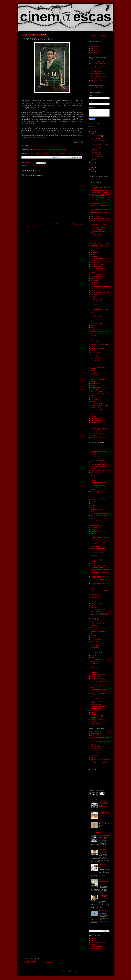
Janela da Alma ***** (96, 290)
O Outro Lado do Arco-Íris (98, 660)
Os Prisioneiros (95, 646)
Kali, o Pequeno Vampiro (97, 348)
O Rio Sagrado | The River (98, 470)
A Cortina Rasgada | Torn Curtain (100, 243)
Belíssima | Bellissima (97, 216)
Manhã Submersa (95, 254)
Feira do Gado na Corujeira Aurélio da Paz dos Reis (98, 460)
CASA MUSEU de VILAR (97, 61)
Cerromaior (94, 257)
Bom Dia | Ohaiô (95, 478)
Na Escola (93, 637)
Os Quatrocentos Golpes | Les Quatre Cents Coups (99, 228)
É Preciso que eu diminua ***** (99, 447)
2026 (93, 127)
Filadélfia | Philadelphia (97, 278)
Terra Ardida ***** (95, 449)
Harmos (93, 558)
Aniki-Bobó (94, 688)
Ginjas (92, 666)
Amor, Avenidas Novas (97, 392)
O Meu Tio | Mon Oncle (97, 603)
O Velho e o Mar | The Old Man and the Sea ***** (99, 625)
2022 (93, 162)
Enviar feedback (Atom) (35, 227)
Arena (92, 313)
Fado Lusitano (94, 283)
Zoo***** (93, 605)
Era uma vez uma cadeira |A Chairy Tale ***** (98, 601)
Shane (92, 476)
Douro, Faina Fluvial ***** (97, 198)
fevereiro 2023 (97, 157)
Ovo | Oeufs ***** (95, 751)
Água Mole (93, 455)
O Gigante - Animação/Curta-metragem (104, 881)
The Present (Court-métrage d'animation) (103, 851)
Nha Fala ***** (94, 416)
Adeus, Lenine (95, 414)
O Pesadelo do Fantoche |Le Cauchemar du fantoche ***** (99, 679)
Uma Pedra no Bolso (96, 266)
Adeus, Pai (94, 495)
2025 (93, 129)
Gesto (92, 536)
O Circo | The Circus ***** (97, 686)
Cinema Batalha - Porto (97, 67)
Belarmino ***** (95, 239)
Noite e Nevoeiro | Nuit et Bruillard (100, 218)
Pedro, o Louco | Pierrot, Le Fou (99, 241)
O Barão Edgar (95, 340)
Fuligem (93, 371)
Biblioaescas (94, 938)
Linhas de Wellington (96, 359)
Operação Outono (95, 353)
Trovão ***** (94, 523)
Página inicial (54, 224)
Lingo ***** (93, 373)
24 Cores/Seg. (95, 418)
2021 (93, 165)
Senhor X (93, 336)
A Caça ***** (94, 237)
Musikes (93, 951)
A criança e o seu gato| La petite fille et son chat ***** (99, 577)
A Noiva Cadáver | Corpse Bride (99, 513)
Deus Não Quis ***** (96, 317)
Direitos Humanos (95, 832)
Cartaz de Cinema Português (99, 88)
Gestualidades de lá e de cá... (99, 942)
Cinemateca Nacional (96, 71)
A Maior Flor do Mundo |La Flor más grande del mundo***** (99, 707)
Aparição (93, 385)
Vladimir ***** (94, 648)
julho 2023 (95, 150)
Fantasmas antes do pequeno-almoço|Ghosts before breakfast (99, 191)
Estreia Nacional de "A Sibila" (100, 144)
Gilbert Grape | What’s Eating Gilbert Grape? (99, 492)
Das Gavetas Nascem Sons (98, 566)
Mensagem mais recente (29, 224)
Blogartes (93, 940)
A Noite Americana (104, 836)
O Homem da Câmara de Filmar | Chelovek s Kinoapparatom (100, 195)
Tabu (92, 350)
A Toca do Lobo (95, 546)
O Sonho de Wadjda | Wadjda (99, 538)
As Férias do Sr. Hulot (97, 594)
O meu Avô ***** (95, 670)
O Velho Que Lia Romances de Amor (103, 897)
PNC (92, 44)
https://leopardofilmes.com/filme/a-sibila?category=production (51, 150)
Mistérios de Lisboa (96, 334)
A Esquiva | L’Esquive (96, 301)
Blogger (75, 971)
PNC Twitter (94, 52)
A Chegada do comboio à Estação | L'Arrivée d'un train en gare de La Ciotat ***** (100, 569)
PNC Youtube (94, 48)
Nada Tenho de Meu (96, 404)
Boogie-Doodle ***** (96, 749)
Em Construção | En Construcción (100, 292)
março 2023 (96, 155)
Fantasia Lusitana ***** (97, 330)
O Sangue (93, 272)
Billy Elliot (93, 508)
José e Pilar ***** (95, 307)
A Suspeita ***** (95, 501)
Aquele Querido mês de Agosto (99, 319)
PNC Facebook (95, 46)
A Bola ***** (94, 630)
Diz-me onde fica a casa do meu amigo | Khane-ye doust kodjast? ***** (100, 615)
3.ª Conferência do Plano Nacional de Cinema (104, 814)
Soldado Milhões (95, 387)
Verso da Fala (94, 365)
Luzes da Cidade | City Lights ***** (100, 200)
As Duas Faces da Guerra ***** (99, 437)
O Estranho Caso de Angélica (99, 332)
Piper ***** (93, 757)
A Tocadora (94, 399)
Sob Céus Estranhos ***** (98, 295)
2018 (93, 172)
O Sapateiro (94, 529)
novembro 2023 (97, 136)
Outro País (93, 506)
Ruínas (93, 315)
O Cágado (93, 564)
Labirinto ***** (94, 662)
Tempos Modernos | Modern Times (100, 465)
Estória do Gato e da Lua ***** (99, 622)
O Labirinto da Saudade (97, 390)
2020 (93, 167)
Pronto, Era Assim (95, 544)
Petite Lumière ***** (96, 705)
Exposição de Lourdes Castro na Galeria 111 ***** (99, 429)
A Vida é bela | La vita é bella (98, 499)
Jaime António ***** (96, 252)
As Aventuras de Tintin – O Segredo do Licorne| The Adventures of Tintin (98, 716)
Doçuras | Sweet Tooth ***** (98, 735)
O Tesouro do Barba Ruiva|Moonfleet (96, 597)
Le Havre (93, 534)
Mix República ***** (96, 664)
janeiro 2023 (96, 159)
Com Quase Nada (95, 628)
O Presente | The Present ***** (99, 722)
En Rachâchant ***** (96, 262)
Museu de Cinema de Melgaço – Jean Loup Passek (99, 78)
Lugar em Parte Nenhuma (98, 548)
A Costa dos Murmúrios (97, 303)
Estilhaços (93, 381)
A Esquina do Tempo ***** (98, 639)
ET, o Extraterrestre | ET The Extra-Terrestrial (98, 610)
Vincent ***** (94, 480)
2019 (93, 170)
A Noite (93, 285)
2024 (93, 132)
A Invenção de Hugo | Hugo (98, 531)
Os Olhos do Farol (96, 527)
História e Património (96, 947)
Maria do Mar (94, 375)
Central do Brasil (95, 457)
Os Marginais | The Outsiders (99, 486)
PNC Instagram (95, 50)
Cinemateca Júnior (96, 69)
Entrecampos (94, 642)
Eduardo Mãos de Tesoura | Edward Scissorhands (98, 489)
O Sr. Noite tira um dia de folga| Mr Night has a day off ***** (100, 738)
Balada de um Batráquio (97, 379)
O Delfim (93, 297)
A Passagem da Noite (96, 299)
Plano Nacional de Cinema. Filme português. (38, 165)
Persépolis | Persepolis (97, 305)
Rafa (92, 346)
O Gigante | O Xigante (97, 668)
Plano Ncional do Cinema (97, 80)
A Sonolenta (94, 397)
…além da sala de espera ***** (99, 377)
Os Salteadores (95, 280)
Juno (92, 321)
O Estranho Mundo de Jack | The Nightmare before (100, 619)
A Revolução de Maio (96, 432)
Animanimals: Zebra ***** (97, 733)
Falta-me (93, 327)
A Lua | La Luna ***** (96, 755)
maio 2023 (95, 152)
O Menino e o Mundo (96, 720)
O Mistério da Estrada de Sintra (99, 406)
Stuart (92, 325)
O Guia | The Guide (96, 644)
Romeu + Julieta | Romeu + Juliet (100, 497)
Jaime (92, 503)
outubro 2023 (96, 138)
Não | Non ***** (95, 635)
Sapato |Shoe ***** (96, 710)
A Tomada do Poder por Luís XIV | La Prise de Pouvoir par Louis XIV (100, 246)
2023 (93, 134)
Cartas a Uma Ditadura (97, 323)
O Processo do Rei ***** (97, 276)
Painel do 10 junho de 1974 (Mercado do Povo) (98, 423)
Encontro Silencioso (96, 383)
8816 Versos (94, 357)
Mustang (93, 402)
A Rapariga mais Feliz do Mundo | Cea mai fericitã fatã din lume (100, 310)
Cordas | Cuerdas (95, 724)
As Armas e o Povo (96, 420)
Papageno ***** (95, 745)
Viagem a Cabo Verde (97, 525)
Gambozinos (94, 540)
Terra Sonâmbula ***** (97, 410)
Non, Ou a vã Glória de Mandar (99, 274)
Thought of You (103, 822)
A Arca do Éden (95, 342)
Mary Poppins (94, 697)
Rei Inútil (93, 363)
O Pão (92, 657)
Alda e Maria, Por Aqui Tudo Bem (100, 344)
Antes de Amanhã (95, 408)
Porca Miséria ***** (96, 521)
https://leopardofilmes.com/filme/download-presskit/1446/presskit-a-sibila (49, 154)
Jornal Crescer (95, 949)
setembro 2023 (97, 147)
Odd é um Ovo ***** (96, 672)
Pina (92, 338)
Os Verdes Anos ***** (96, 235)
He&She (93, 945)
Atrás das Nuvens (95, 519)
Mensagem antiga (78, 224)
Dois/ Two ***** (95, 699)
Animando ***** (95, 608)
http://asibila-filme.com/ (35, 146)
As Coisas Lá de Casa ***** (98, 753)
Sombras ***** (94, 426)
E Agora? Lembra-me (96, 361)
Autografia (93, 412)
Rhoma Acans (94, 355)
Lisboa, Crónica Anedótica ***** (99, 462)
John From (93, 542)
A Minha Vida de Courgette (98, 674)
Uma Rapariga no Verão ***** (99, 264)
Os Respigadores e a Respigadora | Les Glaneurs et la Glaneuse (100, 287)
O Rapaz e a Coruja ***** (97, 676)
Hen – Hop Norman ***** (97, 747)
